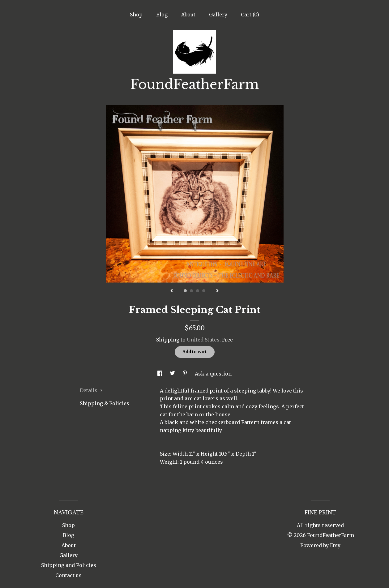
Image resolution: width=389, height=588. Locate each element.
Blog (162, 15)
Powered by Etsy (320, 545)
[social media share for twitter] (173, 374)
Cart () (250, 15)
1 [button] (185, 291)
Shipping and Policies (69, 565)
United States (203, 340)
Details (91, 390)
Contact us (68, 575)
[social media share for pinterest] (186, 374)
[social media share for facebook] (160, 374)
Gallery (218, 15)
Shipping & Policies (105, 403)
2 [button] (191, 291)
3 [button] (198, 291)
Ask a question (213, 374)
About (188, 15)
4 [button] (204, 291)
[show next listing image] (217, 291)
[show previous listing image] (172, 291)
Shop (136, 15)
